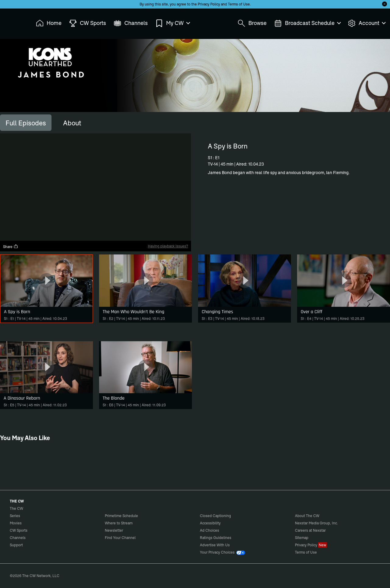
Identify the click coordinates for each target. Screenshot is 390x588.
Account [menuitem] (367, 23)
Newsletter (114, 530)
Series (15, 516)
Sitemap (302, 538)
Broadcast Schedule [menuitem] (307, 23)
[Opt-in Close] (385, 4)
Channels (18, 538)
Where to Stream (119, 523)
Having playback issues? (168, 246)
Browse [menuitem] (252, 23)
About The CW (307, 516)
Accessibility (210, 523)
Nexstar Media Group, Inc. (316, 523)
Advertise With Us (215, 545)
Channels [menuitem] (131, 23)
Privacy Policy (209, 4)
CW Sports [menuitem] (88, 23)
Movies (16, 523)
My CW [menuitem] (172, 23)
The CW (12, 22)
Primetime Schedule (121, 516)
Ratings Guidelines (216, 538)
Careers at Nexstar (310, 530)
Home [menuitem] (49, 23)
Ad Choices (209, 530)
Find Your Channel (120, 538)
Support (16, 545)
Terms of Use (239, 4)
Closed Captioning (215, 516)
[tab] (26, 123)
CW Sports (19, 530)
